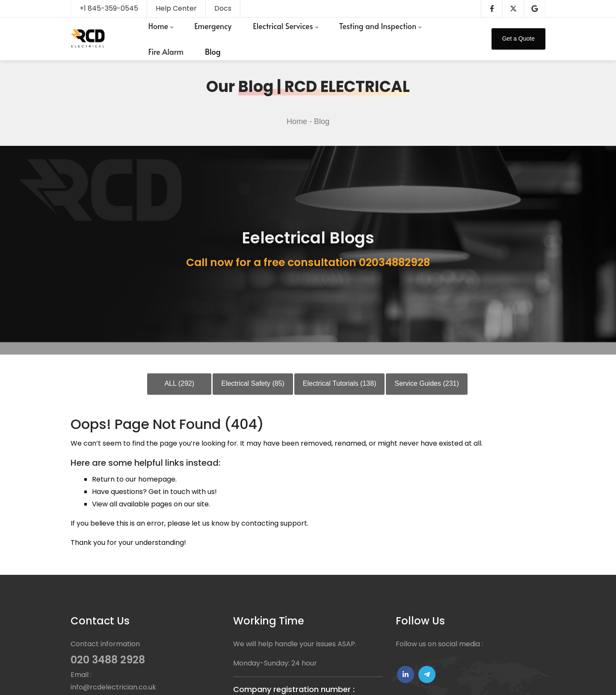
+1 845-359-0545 (109, 8)
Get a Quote (518, 38)
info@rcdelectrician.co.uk (113, 687)
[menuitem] (160, 26)
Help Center (176, 8)
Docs (223, 8)
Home (297, 121)
